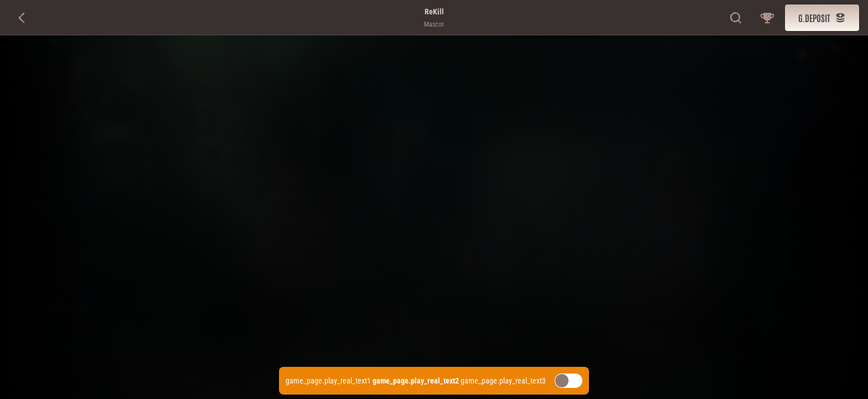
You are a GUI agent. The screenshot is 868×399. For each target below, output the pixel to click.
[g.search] (736, 18)
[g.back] (22, 18)
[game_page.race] (767, 18)
